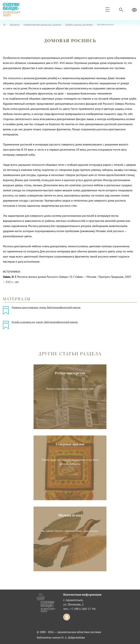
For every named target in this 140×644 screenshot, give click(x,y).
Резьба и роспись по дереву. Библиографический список (45, 322)
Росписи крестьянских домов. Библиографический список (46, 307)
